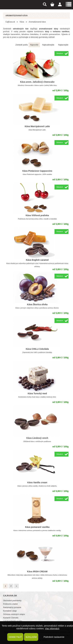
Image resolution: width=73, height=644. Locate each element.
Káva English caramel (37, 260)
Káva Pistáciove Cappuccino (37, 171)
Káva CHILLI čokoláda (37, 349)
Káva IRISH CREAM (37, 572)
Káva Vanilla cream (37, 482)
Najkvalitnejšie (48, 45)
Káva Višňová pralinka (37, 215)
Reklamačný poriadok (12, 607)
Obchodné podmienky (12, 601)
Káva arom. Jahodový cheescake (37, 82)
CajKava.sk (10, 22)
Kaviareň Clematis (11, 618)
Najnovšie (34, 45)
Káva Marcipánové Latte (37, 126)
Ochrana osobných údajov (14, 614)
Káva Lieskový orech (37, 438)
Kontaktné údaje (10, 611)
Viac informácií (52, 629)
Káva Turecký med (37, 393)
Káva (22, 22)
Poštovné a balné (10, 604)
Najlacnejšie (63, 45)
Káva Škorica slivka (37, 304)
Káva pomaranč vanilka (37, 527)
